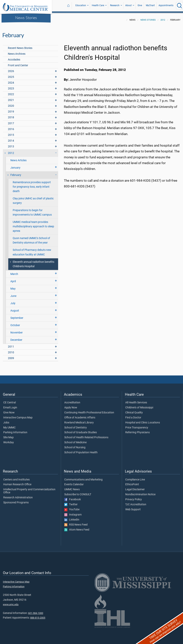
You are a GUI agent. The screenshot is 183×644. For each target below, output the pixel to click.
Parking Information (15, 430)
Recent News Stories (20, 46)
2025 (11, 75)
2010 (11, 350)
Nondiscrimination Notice (140, 492)
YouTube (72, 507)
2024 (11, 80)
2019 (11, 109)
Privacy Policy (134, 497)
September (17, 316)
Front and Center (18, 63)
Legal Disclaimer (135, 487)
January (15, 165)
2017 (11, 121)
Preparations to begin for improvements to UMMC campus (32, 210)
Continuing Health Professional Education (89, 410)
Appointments (166, 5)
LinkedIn (72, 517)
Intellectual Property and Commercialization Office (29, 489)
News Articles (18, 158)
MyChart (150, 5)
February (16, 173)
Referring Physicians (137, 430)
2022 (11, 92)
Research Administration (18, 495)
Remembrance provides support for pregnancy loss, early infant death (32, 184)
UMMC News (72, 487)
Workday (9, 440)
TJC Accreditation (136, 502)
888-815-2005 (38, 615)
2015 (11, 133)
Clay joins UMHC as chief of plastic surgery (33, 198)
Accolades (14, 57)
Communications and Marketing (83, 477)
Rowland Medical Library (79, 420)
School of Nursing (75, 445)
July (13, 301)
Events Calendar (74, 482)
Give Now (9, 410)
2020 (11, 104)
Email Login (10, 405)
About (128, 5)
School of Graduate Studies (81, 430)
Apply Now (71, 405)
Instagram (73, 512)
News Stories (26, 18)
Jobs (6, 420)
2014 (11, 138)
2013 (11, 144)
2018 (11, 115)
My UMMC (9, 425)
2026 (11, 69)
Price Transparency (137, 425)
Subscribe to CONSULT (78, 492)
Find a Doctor (133, 415)
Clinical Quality (134, 410)
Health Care (98, 5)
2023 (11, 86)
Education (81, 5)
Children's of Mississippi (139, 405)
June (13, 294)
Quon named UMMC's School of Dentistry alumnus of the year (31, 238)
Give (140, 5)
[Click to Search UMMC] (180, 6)
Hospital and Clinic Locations (143, 420)
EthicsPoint (132, 482)
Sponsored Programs (16, 500)
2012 (163, 18)
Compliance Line (135, 477)
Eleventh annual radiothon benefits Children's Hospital (33, 262)
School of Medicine (75, 440)
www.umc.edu (11, 602)
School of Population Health (81, 450)
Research (115, 5)
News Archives (17, 52)
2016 (11, 127)
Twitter (71, 502)
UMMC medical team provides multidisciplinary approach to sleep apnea (33, 224)
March (14, 272)
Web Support (133, 507)
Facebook (73, 497)
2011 (11, 344)
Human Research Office (17, 482)
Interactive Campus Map (18, 415)
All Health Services (136, 400)
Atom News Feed (77, 527)
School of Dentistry (76, 425)
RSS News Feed (76, 522)
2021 (11, 98)
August (15, 308)
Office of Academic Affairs (80, 415)
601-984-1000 (36, 611)
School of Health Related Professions (86, 435)
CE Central (10, 400)
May (13, 286)
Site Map (8, 435)
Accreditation (72, 400)
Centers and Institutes (16, 477)
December (16, 338)
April (13, 279)
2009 (11, 356)
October (15, 323)
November (17, 330)
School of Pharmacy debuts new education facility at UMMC (32, 250)
